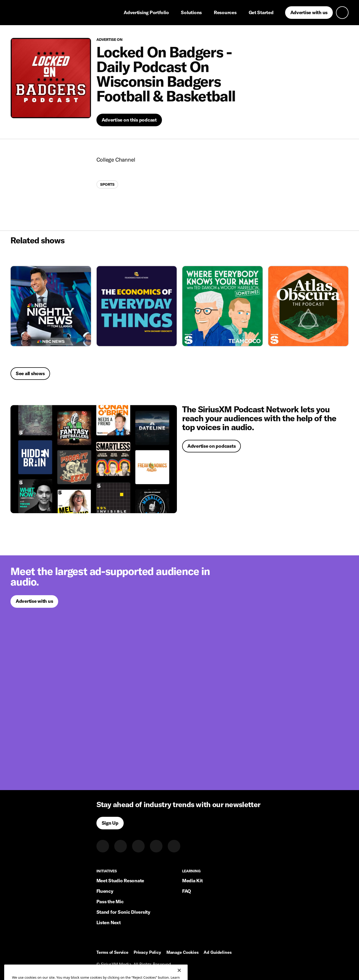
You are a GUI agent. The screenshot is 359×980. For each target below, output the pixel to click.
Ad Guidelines (217, 952)
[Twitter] (121, 846)
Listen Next (109, 922)
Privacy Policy (147, 952)
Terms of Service (112, 952)
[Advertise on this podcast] (129, 120)
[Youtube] (174, 846)
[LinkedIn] (103, 846)
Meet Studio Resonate (120, 881)
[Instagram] (138, 846)
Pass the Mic (110, 902)
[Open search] (342, 13)
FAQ (187, 891)
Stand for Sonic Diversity (123, 912)
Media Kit (192, 881)
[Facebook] (156, 846)
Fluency (105, 891)
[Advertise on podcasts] (94, 459)
